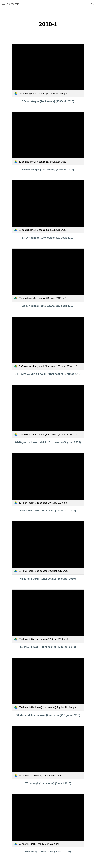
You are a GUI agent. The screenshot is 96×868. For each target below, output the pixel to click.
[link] (48, 71)
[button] (3, 4)
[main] (48, 24)
